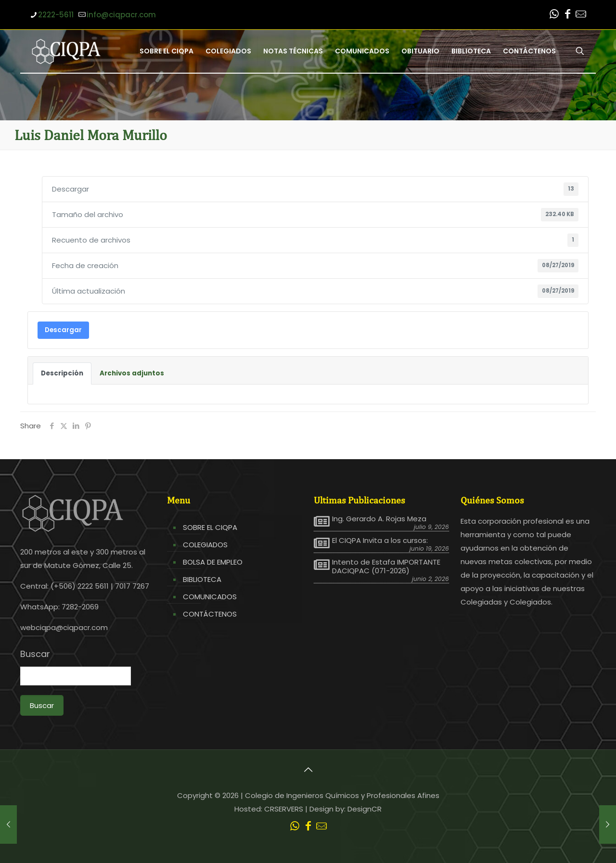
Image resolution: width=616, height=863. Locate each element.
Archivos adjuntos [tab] (132, 373)
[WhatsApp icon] (554, 15)
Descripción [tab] (62, 373)
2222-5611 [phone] (56, 15)
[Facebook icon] (567, 15)
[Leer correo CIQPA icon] (581, 15)
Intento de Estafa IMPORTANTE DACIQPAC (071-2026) (386, 567)
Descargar (63, 330)
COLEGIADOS (205, 545)
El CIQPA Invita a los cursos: (380, 541)
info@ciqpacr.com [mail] (121, 15)
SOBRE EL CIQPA (210, 527)
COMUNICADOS (210, 597)
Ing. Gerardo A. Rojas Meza (379, 519)
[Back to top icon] (308, 770)
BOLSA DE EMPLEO (213, 562)
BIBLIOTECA (202, 579)
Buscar (35, 654)
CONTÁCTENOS (210, 614)
